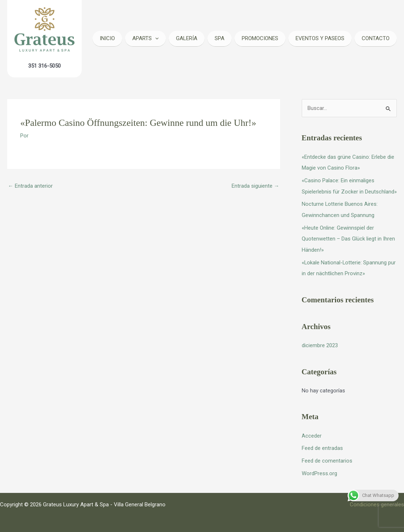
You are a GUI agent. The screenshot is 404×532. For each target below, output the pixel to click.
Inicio (107, 38)
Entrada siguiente (255, 186)
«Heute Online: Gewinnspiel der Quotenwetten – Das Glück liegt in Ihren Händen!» (348, 237)
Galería (187, 38)
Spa (220, 38)
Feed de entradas (322, 445)
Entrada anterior (30, 186)
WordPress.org (319, 469)
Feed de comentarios (327, 457)
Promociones (260, 38)
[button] (155, 39)
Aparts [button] (145, 38)
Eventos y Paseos (320, 38)
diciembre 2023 (320, 342)
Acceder (312, 433)
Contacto (376, 38)
